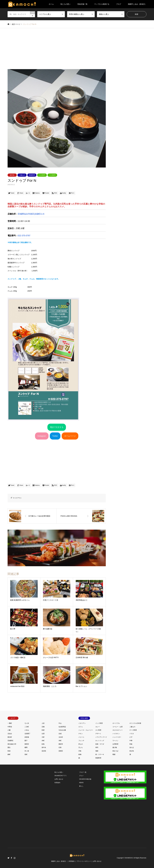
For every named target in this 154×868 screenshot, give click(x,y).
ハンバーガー (117, 737)
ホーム (51, 4)
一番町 (10, 723)
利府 (43, 730)
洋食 (80, 751)
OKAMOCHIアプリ (61, 776)
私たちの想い (66, 4)
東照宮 (27, 744)
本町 (60, 741)
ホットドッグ (100, 741)
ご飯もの (22, 175)
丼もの (81, 744)
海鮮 (97, 751)
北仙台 (10, 734)
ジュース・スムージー (86, 730)
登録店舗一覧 (82, 4)
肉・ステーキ (100, 754)
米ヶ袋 (27, 751)
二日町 (27, 727)
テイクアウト (17, 498)
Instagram (42, 436)
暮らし (81, 786)
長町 (26, 754)
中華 (131, 741)
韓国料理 (32, 175)
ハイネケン (116, 734)
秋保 (9, 751)
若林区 (61, 751)
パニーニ (81, 737)
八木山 (27, 730)
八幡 (9, 730)
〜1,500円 (52, 175)
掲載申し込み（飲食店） (137, 4)
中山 (60, 723)
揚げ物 (115, 747)
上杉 (43, 723)
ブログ (119, 4)
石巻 (60, 747)
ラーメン (115, 741)
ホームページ (70, 436)
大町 (43, 737)
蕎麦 (114, 754)
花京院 (44, 751)
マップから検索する (102, 4)
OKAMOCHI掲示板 (85, 779)
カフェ (81, 727)
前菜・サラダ (100, 744)
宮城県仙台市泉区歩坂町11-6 (31, 214)
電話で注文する (57, 427)
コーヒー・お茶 (118, 727)
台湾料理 (115, 744)
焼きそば (115, 751)
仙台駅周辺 (62, 727)
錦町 (9, 754)
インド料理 (99, 723)
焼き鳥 (132, 751)
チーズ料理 (133, 730)
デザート (98, 734)
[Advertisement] (77, 51)
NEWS (81, 783)
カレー (98, 727)
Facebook (11, 858)
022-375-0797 (24, 236)
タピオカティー (118, 730)
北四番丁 (27, 734)
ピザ (131, 737)
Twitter (55, 436)
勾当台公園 (62, 730)
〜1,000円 (42, 175)
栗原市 (61, 744)
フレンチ (81, 741)
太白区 (61, 737)
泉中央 (12, 175)
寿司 (97, 747)
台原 (43, 734)
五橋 (43, 727)
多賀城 (27, 737)
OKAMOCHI (129, 858)
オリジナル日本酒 (135, 723)
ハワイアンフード (101, 737)
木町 (43, 741)
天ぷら (81, 747)
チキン (81, 734)
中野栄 (10, 727)
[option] (57, 118)
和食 (131, 744)
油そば (132, 747)
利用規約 (57, 783)
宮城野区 (10, 741)
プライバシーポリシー (84, 861)
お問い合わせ (59, 779)
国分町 (10, 737)
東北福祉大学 (12, 744)
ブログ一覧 (83, 772)
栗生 (9, 747)
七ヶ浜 (27, 723)
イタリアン (82, 723)
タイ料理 (98, 730)
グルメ (81, 776)
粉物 (80, 754)
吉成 (60, 734)
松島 (43, 744)
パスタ (132, 734)
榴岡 (26, 747)
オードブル (116, 723)
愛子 (26, 741)
